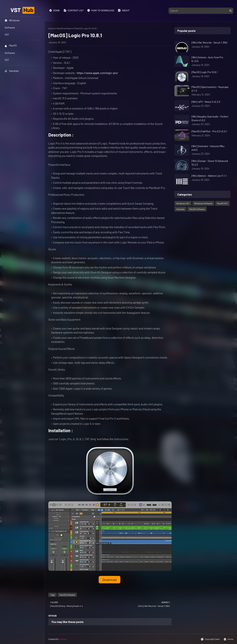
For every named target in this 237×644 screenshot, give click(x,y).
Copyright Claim (210, 639)
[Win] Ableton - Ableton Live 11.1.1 (209, 176)
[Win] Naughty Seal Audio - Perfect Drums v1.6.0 (210, 118)
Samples (12, 71)
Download (110, 580)
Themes (63, 639)
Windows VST (183, 203)
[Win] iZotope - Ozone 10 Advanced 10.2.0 (210, 163)
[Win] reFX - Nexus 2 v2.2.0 (206, 102)
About (124, 10)
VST (7, 60)
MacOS (11, 45)
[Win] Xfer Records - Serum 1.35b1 (210, 43)
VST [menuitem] (7, 35)
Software (10, 53)
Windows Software (203, 203)
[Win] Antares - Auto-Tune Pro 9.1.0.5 (207, 59)
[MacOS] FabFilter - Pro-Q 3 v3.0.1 (209, 131)
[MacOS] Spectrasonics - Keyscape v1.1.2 (210, 89)
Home (54, 10)
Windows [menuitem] (12, 20)
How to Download (101, 10)
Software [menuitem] (10, 27)
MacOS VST (222, 203)
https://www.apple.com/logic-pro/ (97, 73)
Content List (74, 10)
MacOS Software (64, 28)
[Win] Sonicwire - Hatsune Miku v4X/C (208, 148)
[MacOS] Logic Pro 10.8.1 (205, 72)
